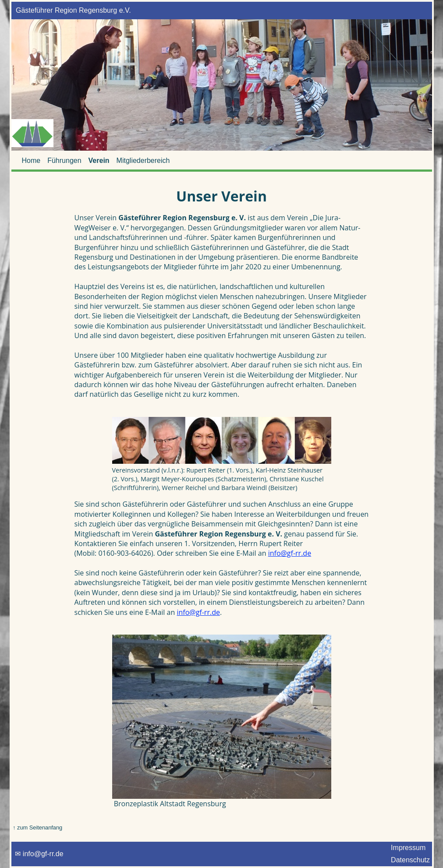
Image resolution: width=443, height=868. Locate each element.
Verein (99, 161)
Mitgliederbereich (143, 161)
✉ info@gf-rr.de (39, 854)
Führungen (64, 161)
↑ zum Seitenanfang (37, 827)
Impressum (408, 848)
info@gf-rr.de (290, 553)
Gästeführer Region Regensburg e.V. (72, 10)
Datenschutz (411, 860)
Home (31, 161)
